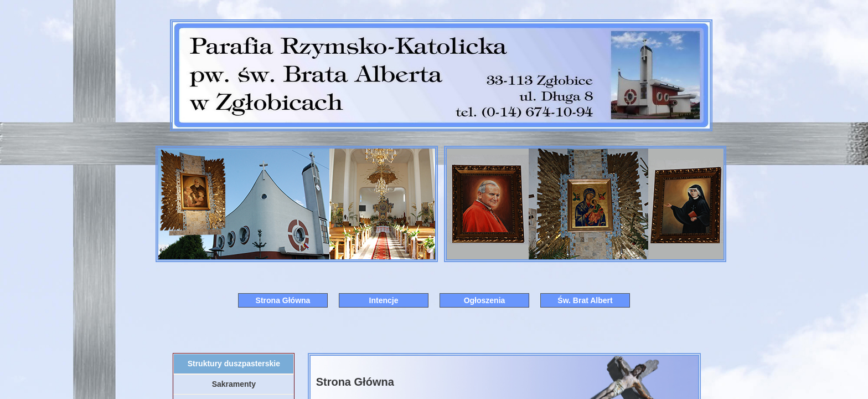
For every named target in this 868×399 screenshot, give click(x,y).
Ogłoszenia (485, 300)
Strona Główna (283, 300)
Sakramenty (234, 384)
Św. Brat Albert (585, 300)
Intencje (384, 300)
